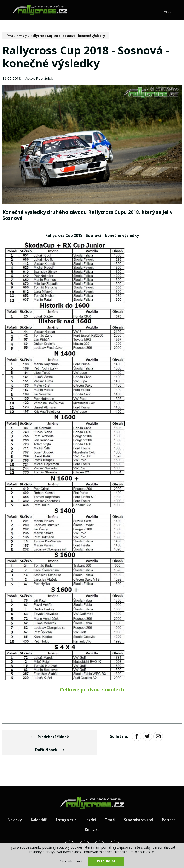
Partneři (80, 818)
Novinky (23, 36)
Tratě (122, 809)
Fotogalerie (77, 809)
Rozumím (106, 861)
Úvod (10, 36)
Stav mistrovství (152, 809)
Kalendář (49, 809)
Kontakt (104, 818)
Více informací (71, 861)
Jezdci (103, 809)
